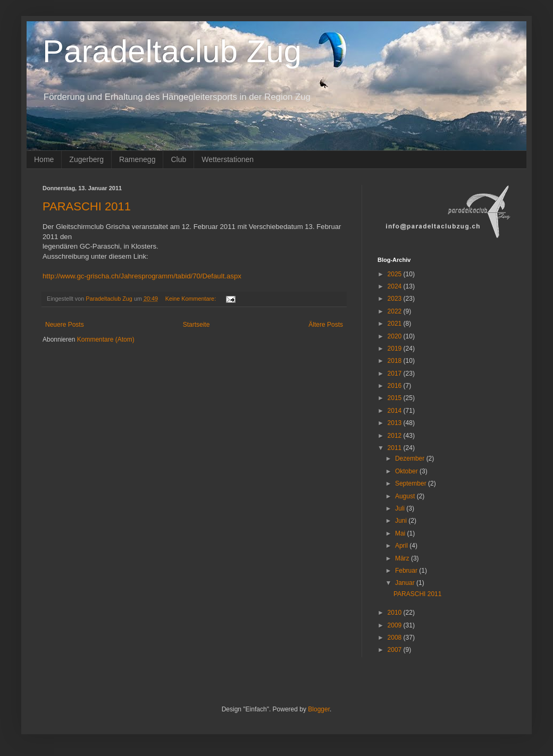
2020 (396, 336)
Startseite (196, 325)
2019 (396, 349)
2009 (396, 625)
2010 (396, 613)
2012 (396, 436)
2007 (396, 650)
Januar (406, 583)
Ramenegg (137, 159)
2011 (396, 448)
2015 (396, 398)
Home (44, 159)
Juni (402, 521)
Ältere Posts (326, 325)
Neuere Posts (65, 325)
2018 (396, 361)
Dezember (411, 458)
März (403, 558)
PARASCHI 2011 (87, 206)
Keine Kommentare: (191, 299)
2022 (396, 311)
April (402, 546)
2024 (396, 286)
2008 (396, 638)
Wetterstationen (228, 159)
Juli (401, 508)
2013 (396, 423)
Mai (401, 533)
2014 (396, 411)
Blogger (319, 709)
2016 (396, 386)
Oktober (407, 471)
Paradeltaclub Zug (172, 51)
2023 (396, 299)
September (412, 483)
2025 (396, 274)
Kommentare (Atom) (106, 339)
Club (178, 159)
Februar (407, 571)
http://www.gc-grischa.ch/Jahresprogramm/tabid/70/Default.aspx (142, 276)
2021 (396, 324)
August (406, 496)
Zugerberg (86, 159)
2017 (396, 373)
